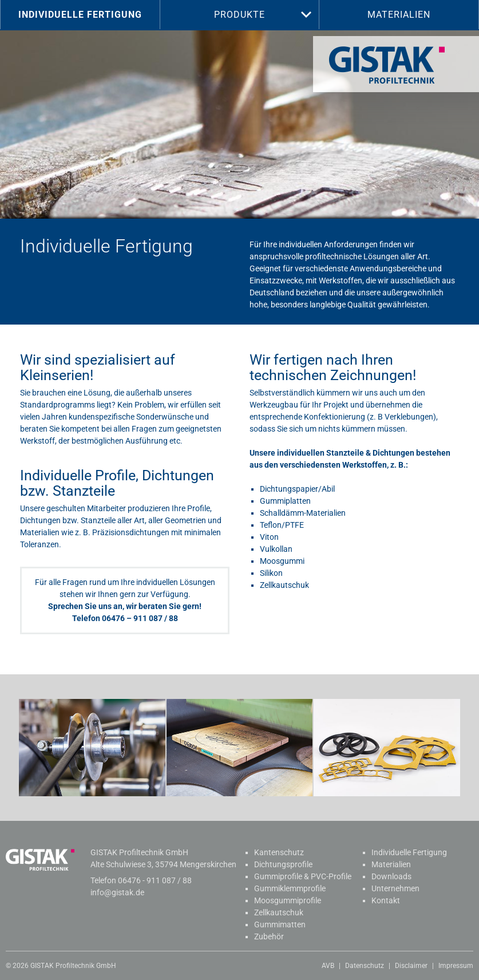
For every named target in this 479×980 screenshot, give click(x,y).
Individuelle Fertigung (80, 15)
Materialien (399, 15)
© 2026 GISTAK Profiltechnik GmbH (61, 966)
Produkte (240, 15)
